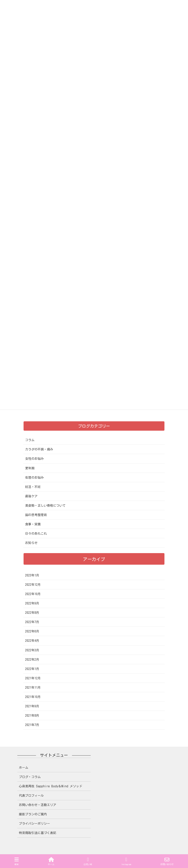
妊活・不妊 (33, 487)
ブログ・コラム (30, 777)
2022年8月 (32, 613)
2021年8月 (32, 716)
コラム (30, 440)
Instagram (126, 861)
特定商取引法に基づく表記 (38, 833)
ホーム (24, 768)
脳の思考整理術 (36, 515)
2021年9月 (32, 706)
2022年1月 (32, 669)
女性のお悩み (34, 459)
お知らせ (31, 543)
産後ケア (31, 496)
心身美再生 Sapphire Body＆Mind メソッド (51, 786)
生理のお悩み (34, 478)
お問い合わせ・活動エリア (38, 805)
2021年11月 (33, 688)
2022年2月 (32, 660)
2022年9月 (32, 603)
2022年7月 (32, 622)
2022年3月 (32, 650)
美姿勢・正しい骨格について (45, 506)
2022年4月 (32, 641)
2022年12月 (33, 585)
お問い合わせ (167, 861)
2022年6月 (32, 631)
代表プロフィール (31, 796)
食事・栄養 (33, 524)
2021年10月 (33, 697)
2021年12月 (33, 678)
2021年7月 (32, 725)
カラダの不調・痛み (39, 449)
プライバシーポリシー (34, 824)
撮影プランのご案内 (33, 814)
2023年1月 (32, 575)
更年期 (30, 468)
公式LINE (88, 861)
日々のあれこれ (36, 534)
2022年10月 (33, 594)
